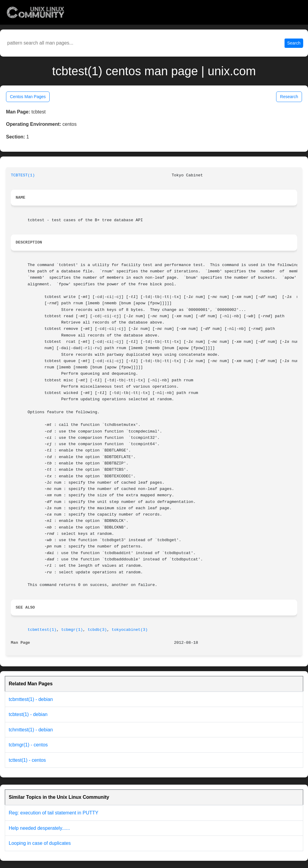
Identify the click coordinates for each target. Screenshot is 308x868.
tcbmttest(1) (42, 630)
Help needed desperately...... (39, 828)
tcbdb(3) (97, 630)
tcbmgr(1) (72, 630)
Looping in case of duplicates (40, 843)
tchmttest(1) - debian (31, 730)
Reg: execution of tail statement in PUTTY (54, 813)
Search (294, 43)
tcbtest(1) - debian (28, 714)
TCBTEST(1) (23, 175)
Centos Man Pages (28, 97)
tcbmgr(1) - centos (28, 745)
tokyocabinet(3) (130, 630)
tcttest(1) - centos (27, 760)
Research (289, 97)
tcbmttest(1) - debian (31, 699)
